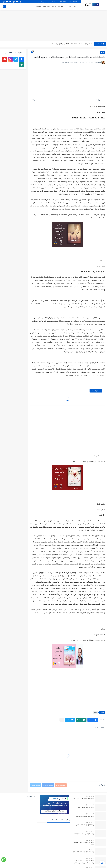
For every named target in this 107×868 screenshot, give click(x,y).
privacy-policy (73, 2)
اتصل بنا (54, 2)
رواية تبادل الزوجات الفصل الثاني (85, 825)
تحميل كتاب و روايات (58, 7)
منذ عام (90, 850)
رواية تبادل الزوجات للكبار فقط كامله (83, 799)
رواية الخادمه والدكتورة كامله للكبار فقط (83, 844)
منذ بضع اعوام (89, 796)
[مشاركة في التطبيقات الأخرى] (62, 720)
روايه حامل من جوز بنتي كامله (85, 816)
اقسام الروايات (73, 7)
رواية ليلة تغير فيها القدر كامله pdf (84, 852)
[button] (93, 720)
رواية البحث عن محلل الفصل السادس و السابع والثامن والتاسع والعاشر (83, 862)
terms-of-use (63, 2)
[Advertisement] (53, 26)
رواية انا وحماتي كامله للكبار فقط (84, 834)
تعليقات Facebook (48, 785)
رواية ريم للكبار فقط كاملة (86, 807)
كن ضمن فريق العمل (44, 2)
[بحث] (4, 7)
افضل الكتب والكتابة (43, 7)
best (103, 52)
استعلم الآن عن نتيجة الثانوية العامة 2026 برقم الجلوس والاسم (72, 44)
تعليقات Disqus (36, 785)
